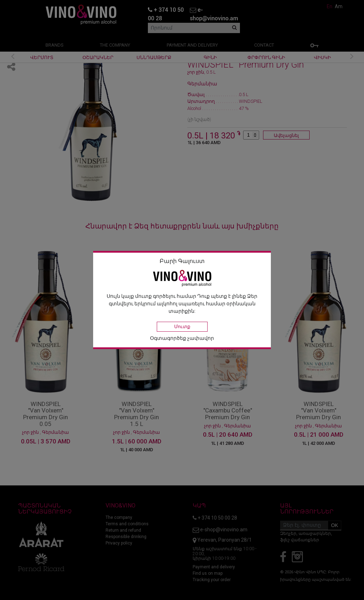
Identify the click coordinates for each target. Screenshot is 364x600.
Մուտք (182, 327)
